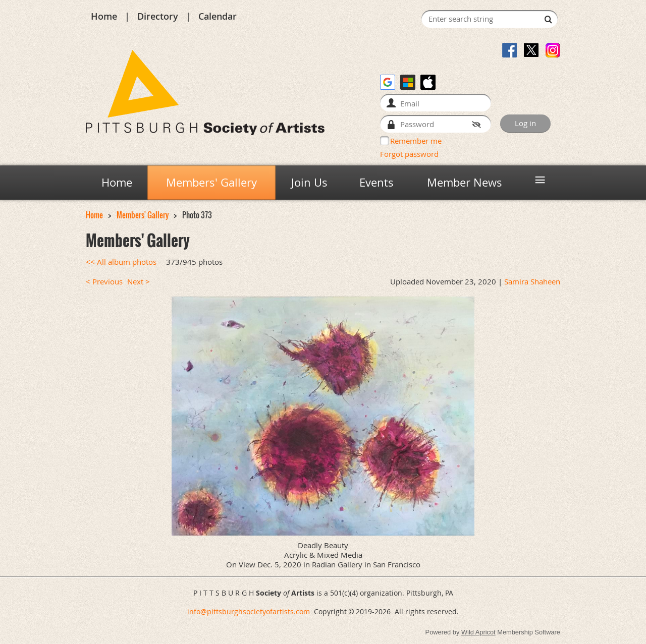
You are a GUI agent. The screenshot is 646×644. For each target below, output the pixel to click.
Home (104, 16)
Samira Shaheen (532, 282)
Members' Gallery (143, 215)
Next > (139, 282)
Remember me (416, 141)
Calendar (218, 16)
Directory (158, 16)
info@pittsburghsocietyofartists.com (249, 611)
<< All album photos (121, 262)
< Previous (104, 282)
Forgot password (409, 154)
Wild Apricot (478, 632)
